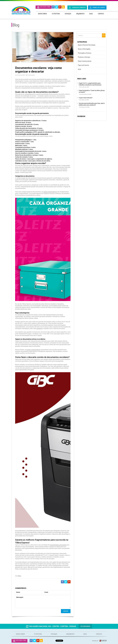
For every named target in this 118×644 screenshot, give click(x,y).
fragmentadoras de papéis (58, 545)
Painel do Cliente (99, 7)
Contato (101, 14)
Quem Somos (42, 14)
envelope (39, 328)
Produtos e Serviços (84, 57)
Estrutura (56, 14)
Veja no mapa (85, 626)
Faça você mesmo (83, 65)
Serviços (68, 14)
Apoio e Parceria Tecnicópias (87, 45)
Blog (91, 14)
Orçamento (80, 14)
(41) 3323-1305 (45, 7)
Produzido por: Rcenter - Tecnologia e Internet (99, 641)
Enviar (66, 611)
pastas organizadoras (33, 350)
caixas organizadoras (50, 192)
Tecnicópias (21, 10)
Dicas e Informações (84, 49)
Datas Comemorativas (85, 61)
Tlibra (19, 576)
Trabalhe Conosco (79, 7)
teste (79, 69)
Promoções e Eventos (85, 53)
